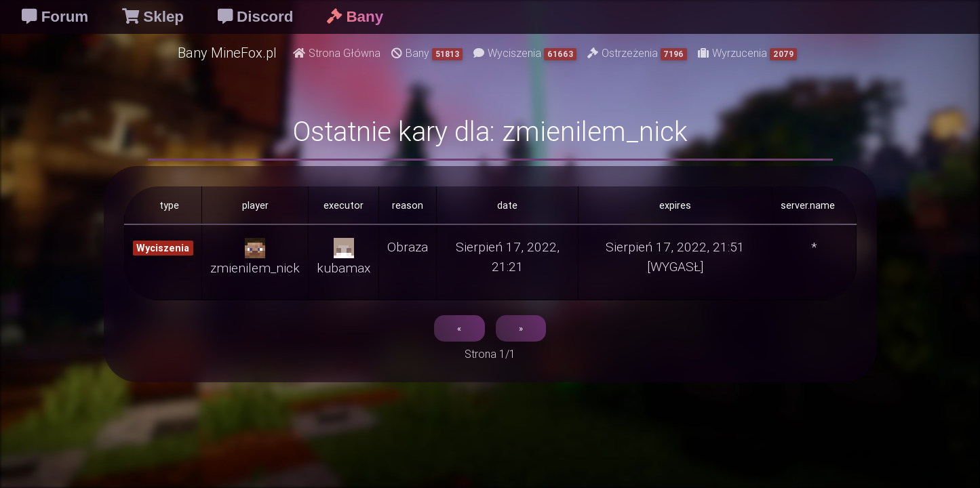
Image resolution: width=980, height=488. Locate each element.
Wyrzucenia (747, 53)
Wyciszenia (525, 53)
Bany (427, 53)
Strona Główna (337, 53)
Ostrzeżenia (638, 53)
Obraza (408, 247)
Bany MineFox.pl (227, 53)
